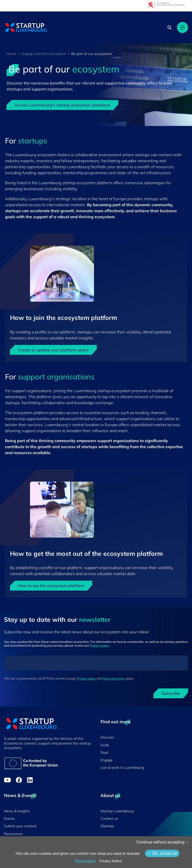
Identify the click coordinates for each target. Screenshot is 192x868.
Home (11, 54)
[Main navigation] (182, 27)
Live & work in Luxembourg (122, 768)
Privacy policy (86, 678)
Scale (105, 745)
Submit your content (20, 826)
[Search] (169, 27)
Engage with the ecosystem (44, 54)
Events (9, 819)
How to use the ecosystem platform (51, 586)
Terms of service (114, 678)
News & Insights (17, 811)
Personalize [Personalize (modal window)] (85, 861)
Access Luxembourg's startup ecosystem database (62, 105)
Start (104, 753)
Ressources (13, 834)
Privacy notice (99, 645)
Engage (106, 760)
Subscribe (171, 693)
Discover (107, 737)
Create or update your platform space (53, 350)
